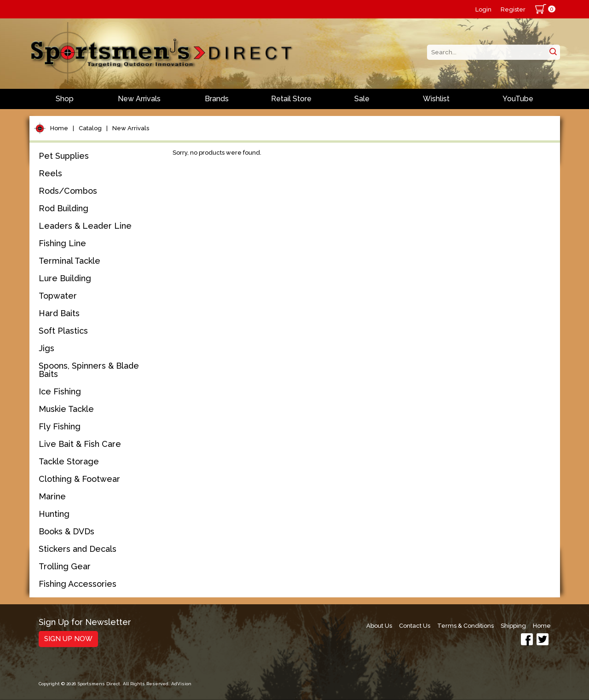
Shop (65, 99)
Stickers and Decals (78, 549)
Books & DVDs (66, 531)
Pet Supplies (64, 156)
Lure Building (65, 278)
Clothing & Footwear (79, 479)
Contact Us (415, 626)
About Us (379, 626)
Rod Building (64, 208)
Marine (52, 496)
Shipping (513, 626)
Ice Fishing (60, 391)
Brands (217, 99)
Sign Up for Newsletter (85, 622)
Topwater (58, 296)
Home (59, 128)
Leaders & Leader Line (85, 226)
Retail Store (291, 99)
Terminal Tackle (69, 261)
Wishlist (436, 99)
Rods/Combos (68, 191)
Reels (50, 173)
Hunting (54, 514)
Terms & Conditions (465, 626)
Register (513, 9)
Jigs (46, 348)
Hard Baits (59, 313)
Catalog (90, 128)
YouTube (518, 99)
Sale (362, 99)
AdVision (181, 684)
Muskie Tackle (66, 409)
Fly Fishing (60, 426)
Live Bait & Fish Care (80, 444)
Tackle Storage (69, 461)
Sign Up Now (68, 639)
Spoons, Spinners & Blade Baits (89, 370)
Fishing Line (62, 243)
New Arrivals (139, 99)
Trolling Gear (65, 566)
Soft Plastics (63, 331)
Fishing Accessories (78, 584)
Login (483, 9)
